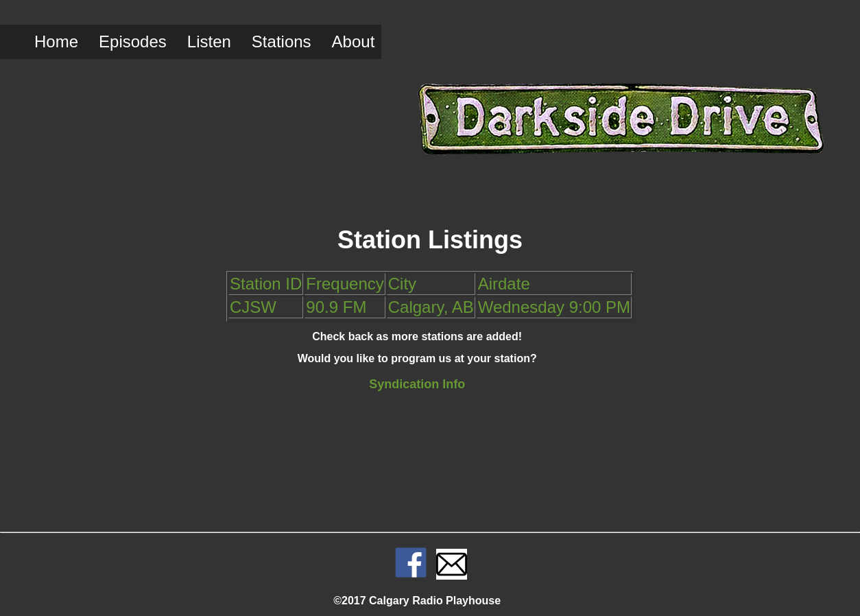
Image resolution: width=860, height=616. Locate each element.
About (354, 42)
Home (56, 42)
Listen (209, 42)
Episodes (133, 42)
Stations (282, 42)
